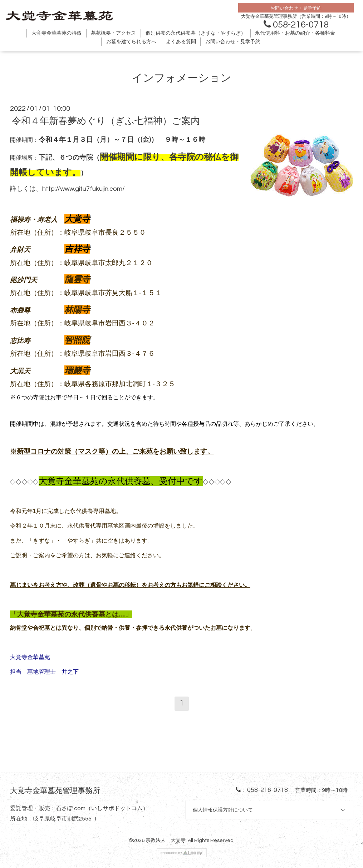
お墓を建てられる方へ (131, 42)
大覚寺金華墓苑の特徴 (57, 33)
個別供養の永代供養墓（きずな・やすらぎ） (196, 33)
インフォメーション (182, 78)
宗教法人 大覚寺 (166, 840)
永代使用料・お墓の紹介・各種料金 (295, 33)
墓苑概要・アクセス (113, 33)
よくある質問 (181, 42)
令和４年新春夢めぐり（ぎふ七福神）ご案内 (106, 121)
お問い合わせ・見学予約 (233, 42)
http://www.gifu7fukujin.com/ (84, 189)
